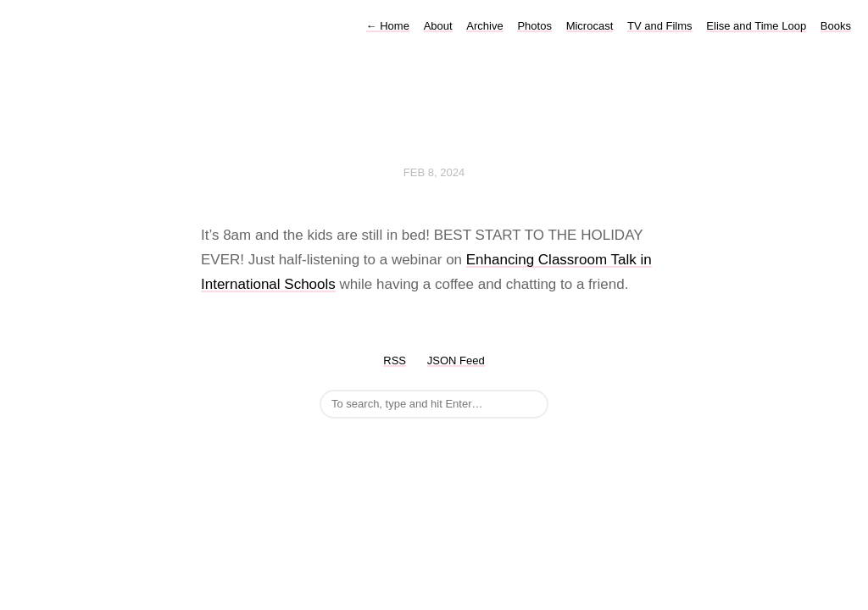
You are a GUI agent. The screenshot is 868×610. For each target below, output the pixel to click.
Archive (484, 26)
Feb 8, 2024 (434, 172)
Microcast (590, 26)
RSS (395, 360)
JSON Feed (456, 360)
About (438, 26)
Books (836, 26)
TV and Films (660, 26)
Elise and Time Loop (756, 26)
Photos (534, 26)
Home (388, 26)
